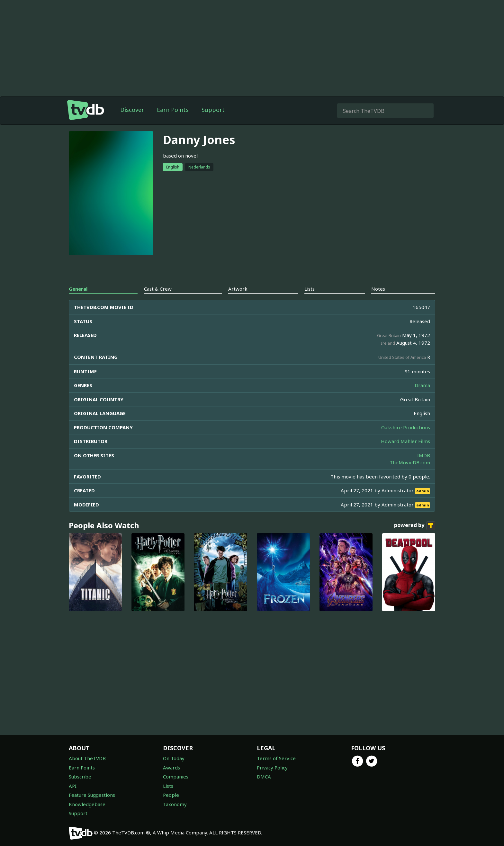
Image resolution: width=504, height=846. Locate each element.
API (73, 786)
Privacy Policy (272, 768)
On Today (174, 758)
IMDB (424, 455)
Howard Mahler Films (405, 441)
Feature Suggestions (92, 795)
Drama (422, 385)
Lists (168, 786)
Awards (171, 768)
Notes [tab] (378, 289)
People (171, 795)
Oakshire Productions (406, 427)
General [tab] (78, 289)
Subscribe (80, 777)
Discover (132, 110)
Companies (176, 777)
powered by (415, 526)
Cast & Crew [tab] (158, 289)
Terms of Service (276, 758)
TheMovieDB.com (410, 462)
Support (213, 110)
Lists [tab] (310, 289)
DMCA (264, 777)
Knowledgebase (87, 804)
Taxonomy (175, 804)
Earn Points (173, 110)
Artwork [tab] (238, 289)
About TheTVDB (87, 758)
